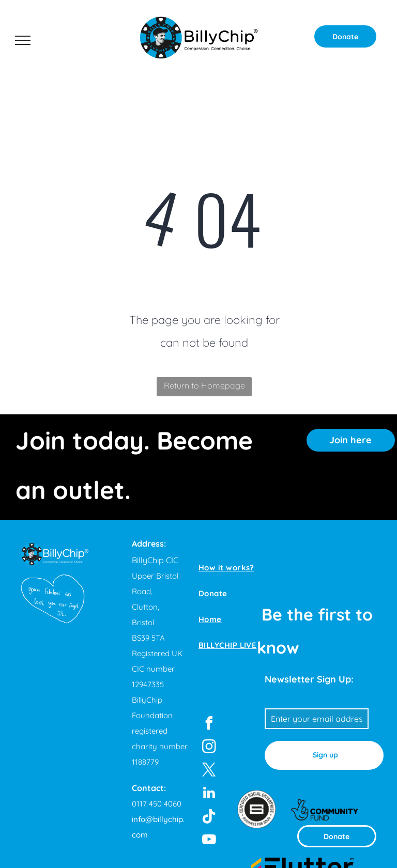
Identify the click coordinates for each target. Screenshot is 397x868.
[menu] (23, 40)
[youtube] (209, 841)
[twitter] (209, 771)
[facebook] (209, 725)
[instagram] (209, 748)
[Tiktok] (209, 818)
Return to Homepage (204, 385)
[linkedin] (209, 794)
